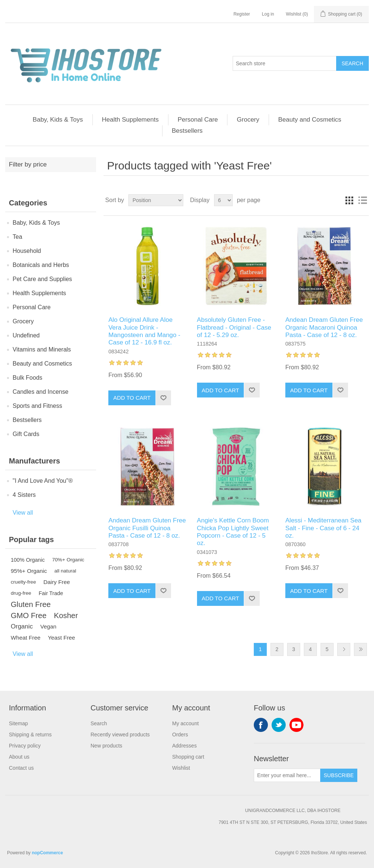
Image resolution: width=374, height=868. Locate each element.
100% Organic (28, 560)
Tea (17, 237)
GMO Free (29, 615)
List (362, 200)
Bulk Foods (27, 378)
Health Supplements (130, 120)
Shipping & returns (30, 735)
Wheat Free (26, 638)
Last (360, 649)
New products (106, 746)
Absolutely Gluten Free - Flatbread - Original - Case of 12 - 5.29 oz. (234, 327)
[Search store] (285, 63)
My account (186, 723)
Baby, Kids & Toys (58, 120)
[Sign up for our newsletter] (287, 775)
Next (344, 649)
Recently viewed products (120, 735)
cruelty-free (23, 582)
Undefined (26, 335)
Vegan (48, 626)
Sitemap (18, 723)
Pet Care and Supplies (42, 279)
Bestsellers (187, 131)
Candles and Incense (40, 392)
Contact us (21, 768)
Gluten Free (31, 604)
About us (19, 757)
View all (23, 513)
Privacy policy (25, 746)
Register (242, 14)
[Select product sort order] (156, 200)
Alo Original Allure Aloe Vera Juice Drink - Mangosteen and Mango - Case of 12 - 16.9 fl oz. (144, 331)
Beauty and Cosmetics (310, 120)
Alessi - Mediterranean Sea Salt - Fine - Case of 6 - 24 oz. (323, 528)
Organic (22, 626)
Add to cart (132, 398)
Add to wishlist (163, 398)
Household (27, 251)
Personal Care (198, 120)
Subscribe (339, 775)
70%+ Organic (68, 560)
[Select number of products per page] (223, 200)
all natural (65, 571)
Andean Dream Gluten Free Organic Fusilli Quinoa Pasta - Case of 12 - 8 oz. (147, 528)
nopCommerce (47, 853)
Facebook (261, 725)
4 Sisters (24, 495)
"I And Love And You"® (43, 481)
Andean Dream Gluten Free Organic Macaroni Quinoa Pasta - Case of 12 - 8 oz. (324, 327)
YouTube (296, 725)
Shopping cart (188, 757)
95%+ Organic (29, 571)
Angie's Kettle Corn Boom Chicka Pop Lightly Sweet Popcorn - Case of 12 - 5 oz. (233, 532)
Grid (349, 200)
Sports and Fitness (37, 406)
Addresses (184, 746)
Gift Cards (26, 434)
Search (352, 63)
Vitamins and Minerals (42, 349)
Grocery (248, 120)
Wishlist (181, 768)
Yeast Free (61, 638)
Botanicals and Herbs (41, 265)
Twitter (279, 725)
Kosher (66, 615)
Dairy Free (57, 582)
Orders (180, 735)
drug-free (21, 593)
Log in (268, 14)
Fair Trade (51, 593)
